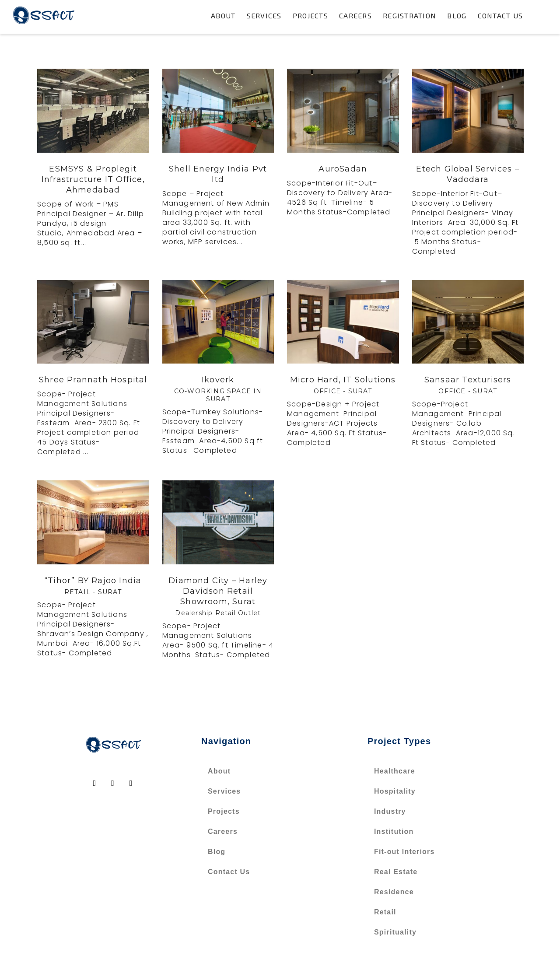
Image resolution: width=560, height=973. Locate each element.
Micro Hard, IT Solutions (343, 380)
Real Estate (396, 872)
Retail (385, 912)
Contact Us (500, 16)
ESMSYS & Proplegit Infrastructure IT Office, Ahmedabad (93, 179)
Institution (394, 831)
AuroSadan (343, 169)
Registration (409, 16)
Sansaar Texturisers (468, 380)
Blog (457, 16)
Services (264, 16)
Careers (355, 16)
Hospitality (395, 791)
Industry (390, 811)
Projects (310, 16)
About (223, 16)
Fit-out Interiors (404, 852)
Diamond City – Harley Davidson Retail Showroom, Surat (218, 591)
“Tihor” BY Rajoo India (93, 581)
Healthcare (395, 771)
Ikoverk (218, 380)
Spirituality (395, 932)
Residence (394, 892)
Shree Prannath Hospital (93, 380)
